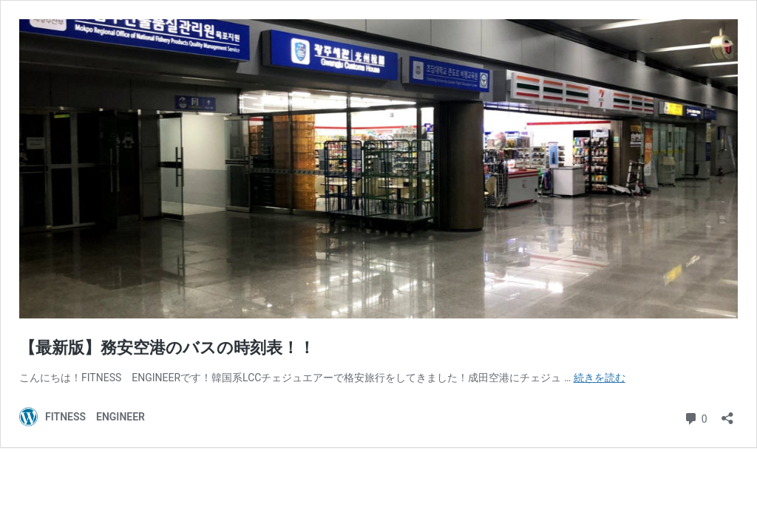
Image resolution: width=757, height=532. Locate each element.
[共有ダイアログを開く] (727, 413)
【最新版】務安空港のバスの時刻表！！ (167, 348)
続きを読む (600, 378)
